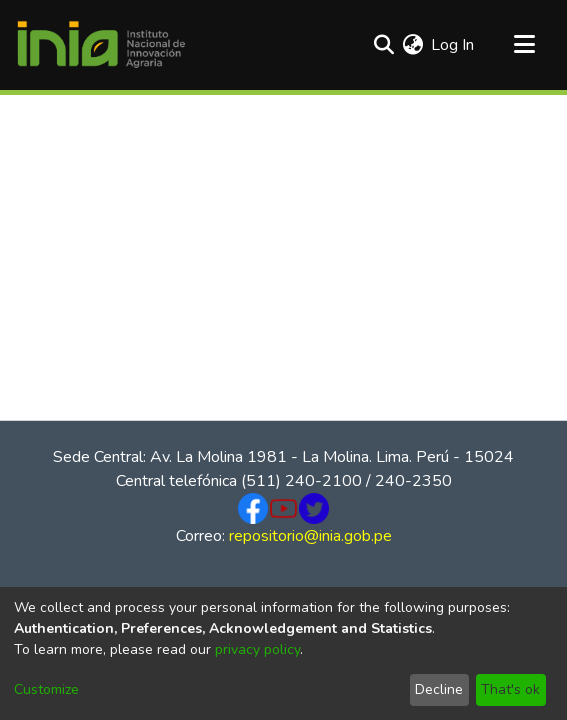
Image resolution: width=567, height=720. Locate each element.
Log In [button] (453, 45)
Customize (46, 689)
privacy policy (257, 649)
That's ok (510, 689)
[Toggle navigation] (524, 45)
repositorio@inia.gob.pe (310, 536)
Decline (439, 689)
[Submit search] (383, 45)
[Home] (101, 45)
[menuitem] (412, 45)
